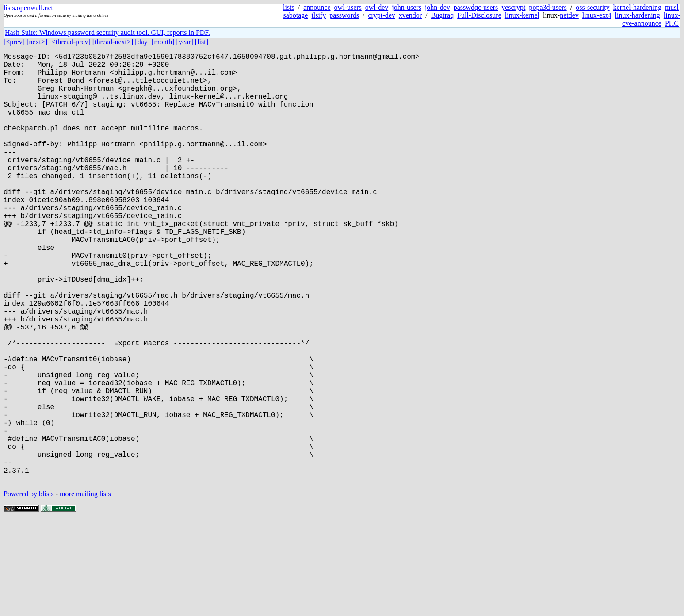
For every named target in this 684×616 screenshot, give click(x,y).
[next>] (37, 42)
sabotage (295, 15)
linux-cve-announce (651, 19)
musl (672, 7)
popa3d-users (548, 7)
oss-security (592, 7)
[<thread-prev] (70, 42)
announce (317, 7)
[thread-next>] (113, 42)
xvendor (410, 15)
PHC (672, 23)
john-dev (438, 7)
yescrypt (513, 7)
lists (289, 7)
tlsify (319, 15)
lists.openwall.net (28, 8)
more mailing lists (85, 589)
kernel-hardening (637, 7)
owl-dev (377, 7)
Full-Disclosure (479, 15)
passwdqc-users (476, 7)
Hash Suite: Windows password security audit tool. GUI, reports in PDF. (107, 33)
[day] (142, 42)
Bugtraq (443, 15)
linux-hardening (638, 15)
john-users (407, 7)
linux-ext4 (597, 15)
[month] (163, 42)
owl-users (348, 7)
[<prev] (14, 42)
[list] (202, 42)
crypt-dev (381, 15)
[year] (185, 42)
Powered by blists (29, 589)
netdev (569, 15)
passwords (344, 15)
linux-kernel (522, 15)
